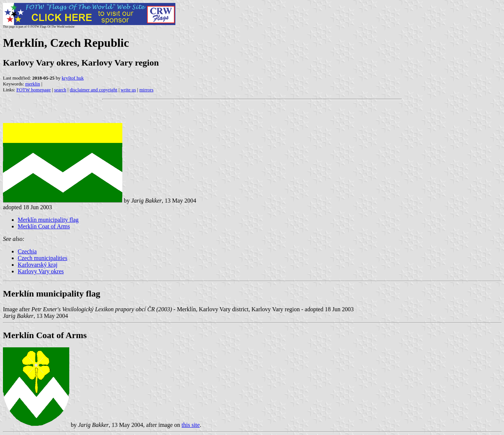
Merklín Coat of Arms (44, 226)
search (60, 90)
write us (129, 90)
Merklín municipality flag (48, 220)
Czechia (27, 251)
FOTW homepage (33, 90)
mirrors (146, 90)
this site (191, 425)
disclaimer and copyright (93, 90)
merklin (32, 84)
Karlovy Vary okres (41, 271)
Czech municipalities (43, 258)
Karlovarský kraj (38, 265)
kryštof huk (73, 78)
